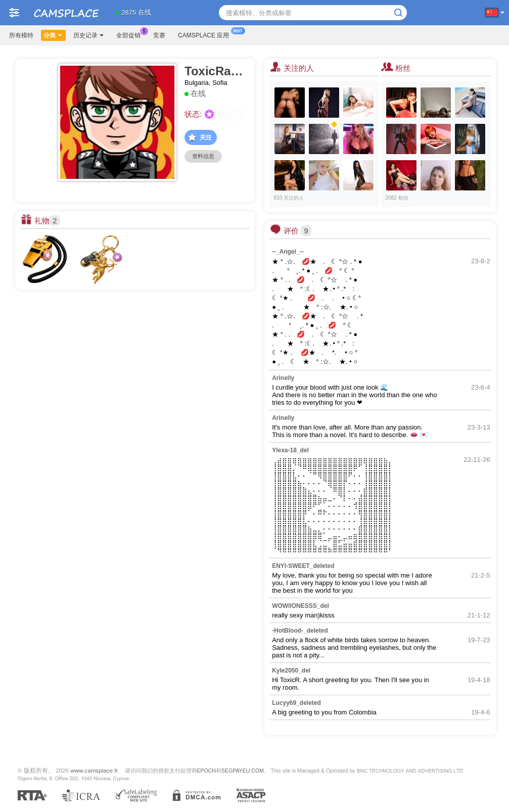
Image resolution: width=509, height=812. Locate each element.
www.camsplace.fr (94, 770)
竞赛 (159, 35)
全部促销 (131, 34)
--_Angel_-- (288, 252)
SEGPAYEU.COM (243, 771)
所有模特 (21, 35)
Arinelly (283, 378)
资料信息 (203, 156)
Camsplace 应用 (206, 34)
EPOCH (206, 771)
